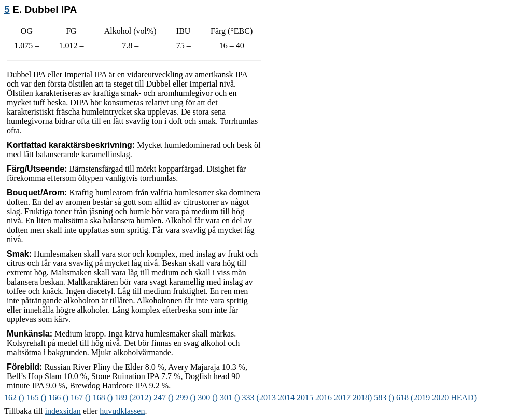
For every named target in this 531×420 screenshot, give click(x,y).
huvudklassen (122, 411)
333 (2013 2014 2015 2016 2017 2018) (307, 397)
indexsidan (63, 411)
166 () (58, 397)
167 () (81, 397)
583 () (384, 397)
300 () (208, 397)
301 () (230, 397)
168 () (103, 397)
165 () (37, 397)
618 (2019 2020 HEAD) (436, 397)
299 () (186, 397)
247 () (164, 397)
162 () (14, 397)
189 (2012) (133, 397)
